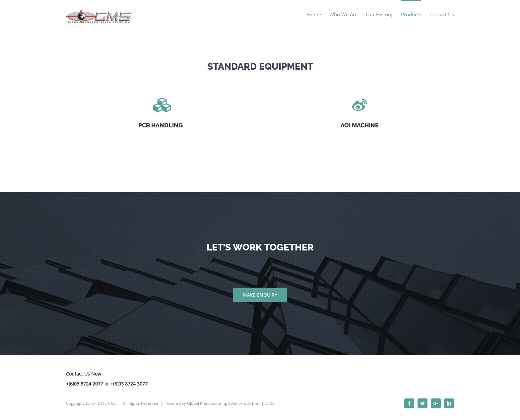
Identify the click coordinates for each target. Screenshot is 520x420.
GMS (270, 403)
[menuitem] (318, 14)
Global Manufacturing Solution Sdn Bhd (223, 403)
